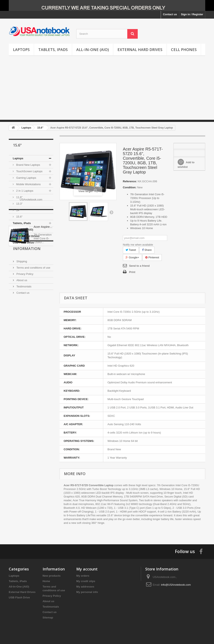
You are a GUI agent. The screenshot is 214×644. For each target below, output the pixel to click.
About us (21, 344)
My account (87, 569)
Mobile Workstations (28, 184)
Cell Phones (184, 50)
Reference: (130, 181)
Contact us (170, 14)
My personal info (87, 592)
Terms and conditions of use (33, 332)
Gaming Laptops (26, 178)
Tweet (131, 250)
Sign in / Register (192, 14)
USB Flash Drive (23, 243)
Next (111, 212)
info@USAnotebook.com (176, 585)
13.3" (19, 204)
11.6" (19, 197)
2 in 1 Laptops (24, 191)
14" (18, 210)
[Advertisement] (107, 91)
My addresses (85, 587)
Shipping (21, 325)
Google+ (132, 257)
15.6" (19, 217)
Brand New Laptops (28, 165)
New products (52, 576)
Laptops (21, 50)
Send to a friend (139, 266)
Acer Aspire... (43, 281)
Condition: (130, 187)
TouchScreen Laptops (29, 171)
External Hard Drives (140, 50)
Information (27, 314)
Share (147, 250)
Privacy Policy (25, 338)
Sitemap (48, 618)
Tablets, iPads (53, 50)
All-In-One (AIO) (93, 50)
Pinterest (152, 257)
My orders (83, 576)
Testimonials (24, 350)
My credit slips (86, 581)
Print (132, 272)
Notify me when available (138, 245)
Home (46, 581)
